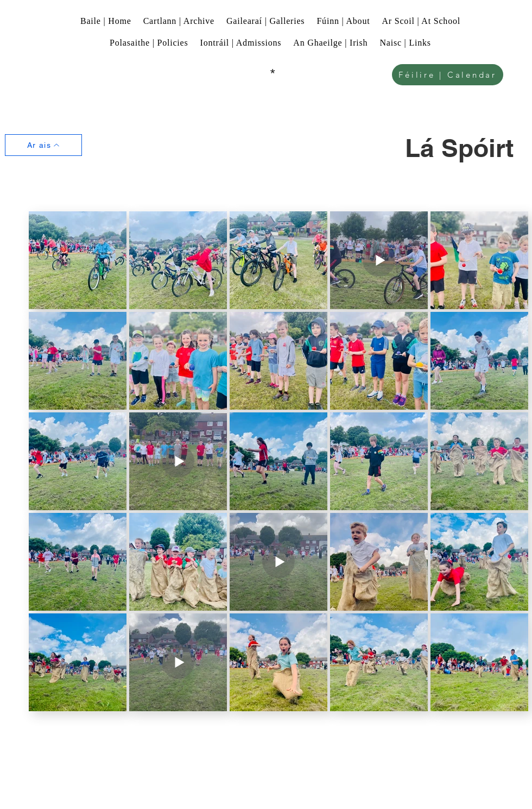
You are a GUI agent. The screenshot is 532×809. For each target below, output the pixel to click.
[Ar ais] (43, 145)
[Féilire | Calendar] (448, 75)
